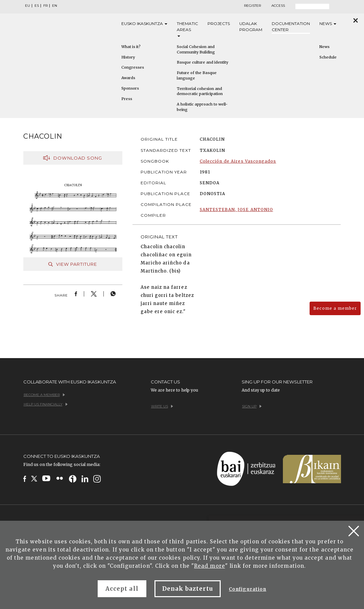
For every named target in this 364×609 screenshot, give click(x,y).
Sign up (252, 406)
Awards (128, 78)
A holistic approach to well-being (202, 107)
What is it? (131, 47)
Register (252, 6)
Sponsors (130, 88)
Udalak (251, 27)
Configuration (248, 589)
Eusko (144, 24)
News (328, 24)
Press (127, 99)
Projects (219, 24)
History (128, 57)
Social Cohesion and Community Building (196, 49)
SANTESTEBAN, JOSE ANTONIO (236, 209)
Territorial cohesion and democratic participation (200, 91)
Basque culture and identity (202, 62)
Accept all (122, 589)
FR (45, 6)
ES (37, 6)
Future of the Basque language (197, 75)
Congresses (133, 67)
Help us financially (46, 404)
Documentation (291, 27)
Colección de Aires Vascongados (238, 161)
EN (55, 6)
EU (28, 6)
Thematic (187, 29)
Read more (209, 566)
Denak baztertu (188, 589)
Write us (162, 406)
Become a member (335, 308)
